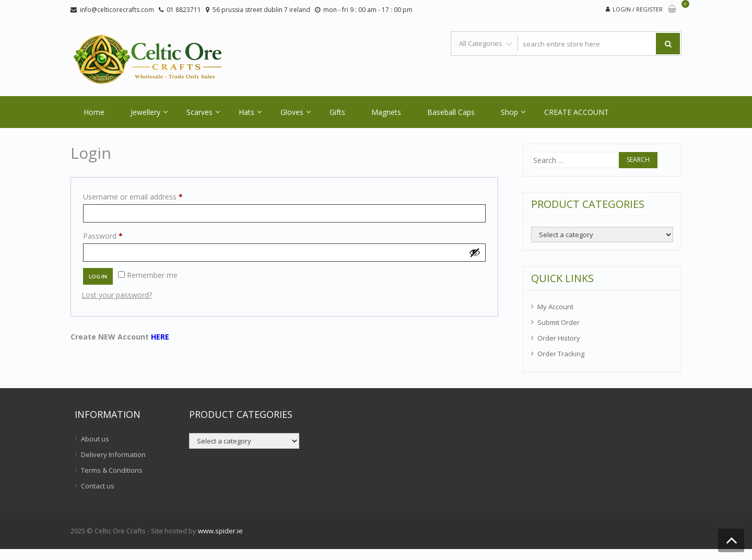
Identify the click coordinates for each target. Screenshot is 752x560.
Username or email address (148, 196)
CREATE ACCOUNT (577, 112)
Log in (98, 276)
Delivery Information (113, 454)
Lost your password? (117, 295)
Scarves (199, 112)
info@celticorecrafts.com (117, 10)
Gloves (292, 112)
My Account (555, 307)
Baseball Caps (451, 112)
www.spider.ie (220, 531)
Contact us (98, 486)
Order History (559, 338)
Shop (509, 112)
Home (94, 112)
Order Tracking (561, 354)
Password (118, 235)
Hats (246, 112)
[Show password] (475, 252)
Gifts (337, 112)
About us (95, 439)
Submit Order (559, 322)
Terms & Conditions (112, 470)
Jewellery (145, 112)
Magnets (386, 112)
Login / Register (638, 9)
